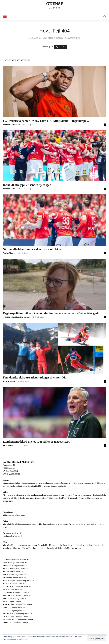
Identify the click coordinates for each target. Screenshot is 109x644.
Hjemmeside (60, 47)
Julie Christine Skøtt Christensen (17, 317)
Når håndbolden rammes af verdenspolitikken (32, 249)
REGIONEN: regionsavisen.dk (15, 566)
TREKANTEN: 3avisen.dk (14, 572)
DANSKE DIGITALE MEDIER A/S (18, 462)
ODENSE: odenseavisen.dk (14, 607)
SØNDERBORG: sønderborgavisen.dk (18, 581)
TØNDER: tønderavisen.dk (14, 584)
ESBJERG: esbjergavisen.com (15, 575)
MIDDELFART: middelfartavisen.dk (18, 604)
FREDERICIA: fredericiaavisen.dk (17, 595)
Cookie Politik (23, 639)
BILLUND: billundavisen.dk (14, 578)
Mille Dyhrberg (9, 381)
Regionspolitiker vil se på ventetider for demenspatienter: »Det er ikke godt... (52, 313)
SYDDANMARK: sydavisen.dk (16, 569)
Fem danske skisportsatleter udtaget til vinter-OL (34, 377)
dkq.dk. (63, 486)
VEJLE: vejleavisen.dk (12, 601)
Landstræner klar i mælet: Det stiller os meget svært (36, 442)
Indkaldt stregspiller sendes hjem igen (27, 185)
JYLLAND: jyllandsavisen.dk (15, 563)
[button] (5, 17)
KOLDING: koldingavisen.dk (15, 598)
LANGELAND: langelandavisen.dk (17, 616)
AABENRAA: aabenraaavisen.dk (16, 593)
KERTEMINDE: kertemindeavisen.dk (18, 619)
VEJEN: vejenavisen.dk (12, 590)
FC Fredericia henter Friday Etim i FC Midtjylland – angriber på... (46, 121)
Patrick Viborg (9, 253)
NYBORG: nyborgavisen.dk (14, 610)
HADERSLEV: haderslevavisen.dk (17, 587)
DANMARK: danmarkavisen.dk (16, 560)
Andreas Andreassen (12, 125)
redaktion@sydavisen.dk (13, 536)
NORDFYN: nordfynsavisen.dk (16, 622)
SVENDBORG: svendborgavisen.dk (17, 613)
